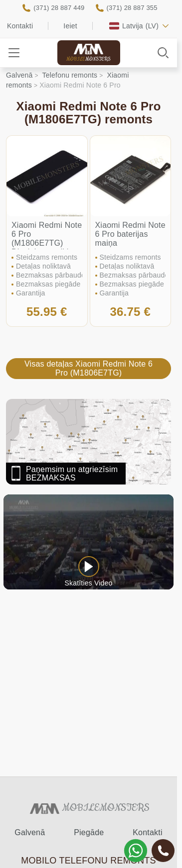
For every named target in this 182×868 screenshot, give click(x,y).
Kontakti (20, 26)
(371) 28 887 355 (132, 8)
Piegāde (89, 832)
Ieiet (70, 26)
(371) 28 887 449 (59, 8)
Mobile (89, 59)
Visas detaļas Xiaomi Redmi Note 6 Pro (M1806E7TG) (89, 368)
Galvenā (30, 832)
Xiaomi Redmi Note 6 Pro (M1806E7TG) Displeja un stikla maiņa (47, 243)
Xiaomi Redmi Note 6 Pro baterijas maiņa (130, 234)
